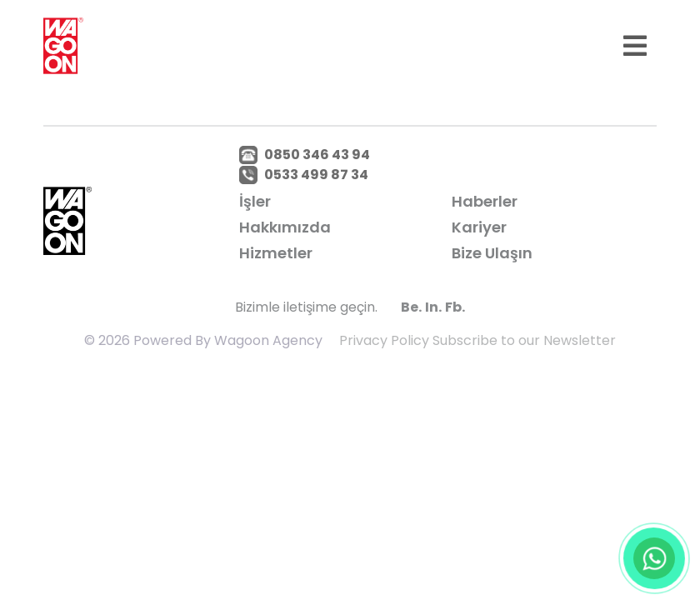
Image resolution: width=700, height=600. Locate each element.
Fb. (455, 307)
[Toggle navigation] (635, 46)
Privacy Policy (384, 340)
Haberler (485, 201)
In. (433, 307)
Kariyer (479, 227)
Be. (411, 307)
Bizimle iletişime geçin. (306, 307)
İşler (255, 201)
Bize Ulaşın (492, 253)
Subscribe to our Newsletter (524, 340)
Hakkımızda (285, 227)
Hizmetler (276, 253)
